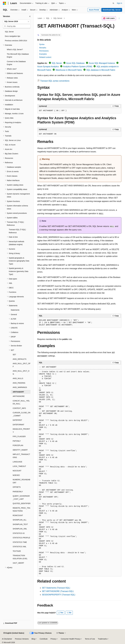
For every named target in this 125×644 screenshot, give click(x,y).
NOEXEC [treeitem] (16, 475)
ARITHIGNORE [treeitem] (19, 396)
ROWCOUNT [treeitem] (18, 515)
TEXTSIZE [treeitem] (17, 551)
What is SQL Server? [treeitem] (15, 50)
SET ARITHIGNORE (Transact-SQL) (58, 591)
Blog (33, 639)
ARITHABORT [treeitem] (18, 392)
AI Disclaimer (7, 639)
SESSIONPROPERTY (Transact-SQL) (59, 595)
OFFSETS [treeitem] (17, 487)
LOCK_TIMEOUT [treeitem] (19, 466)
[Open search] (113, 3)
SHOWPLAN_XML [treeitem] (20, 529)
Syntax (42, 44)
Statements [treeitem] (15, 310)
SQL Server (58, 18)
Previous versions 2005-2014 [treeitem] (16, 41)
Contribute (44, 639)
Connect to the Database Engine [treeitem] (16, 63)
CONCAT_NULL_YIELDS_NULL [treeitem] (21, 402)
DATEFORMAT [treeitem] (18, 425)
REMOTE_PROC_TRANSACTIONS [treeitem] (21, 509)
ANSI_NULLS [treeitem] (18, 378)
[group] (79, 470)
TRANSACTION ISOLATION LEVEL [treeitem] (20, 557)
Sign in (119, 3)
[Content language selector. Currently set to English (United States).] (14, 633)
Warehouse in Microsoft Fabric (69, 70)
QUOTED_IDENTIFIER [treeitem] (22, 503)
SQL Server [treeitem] (9, 32)
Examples (43, 54)
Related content (45, 57)
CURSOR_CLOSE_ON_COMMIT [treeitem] (22, 414)
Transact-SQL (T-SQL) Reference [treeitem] (17, 231)
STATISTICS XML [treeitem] (20, 547)
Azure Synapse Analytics (48, 67)
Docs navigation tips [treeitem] (13, 36)
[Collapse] (30, 16)
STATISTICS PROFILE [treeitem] (21, 538)
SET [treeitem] (14, 355)
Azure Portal (94, 10)
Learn (40, 18)
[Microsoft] (5, 3)
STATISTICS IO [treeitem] (19, 533)
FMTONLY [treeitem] (17, 441)
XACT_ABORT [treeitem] (18, 563)
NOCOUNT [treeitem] (17, 471)
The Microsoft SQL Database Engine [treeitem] (18, 56)
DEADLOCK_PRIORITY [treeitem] (21, 431)
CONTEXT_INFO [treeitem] (19, 408)
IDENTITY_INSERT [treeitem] (20, 450)
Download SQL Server (112, 10)
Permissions (44, 51)
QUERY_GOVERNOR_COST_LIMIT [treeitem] (21, 498)
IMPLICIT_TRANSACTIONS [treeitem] (21, 456)
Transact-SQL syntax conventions (55, 81)
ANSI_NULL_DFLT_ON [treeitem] (21, 372)
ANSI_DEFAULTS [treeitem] (20, 359)
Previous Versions (22, 639)
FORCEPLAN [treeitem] (18, 445)
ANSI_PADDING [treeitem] (19, 383)
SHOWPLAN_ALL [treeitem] (20, 520)
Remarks (43, 48)
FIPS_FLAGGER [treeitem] (19, 436)
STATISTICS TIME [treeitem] (20, 542)
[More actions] (119, 18)
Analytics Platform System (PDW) (78, 67)
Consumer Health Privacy (70, 639)
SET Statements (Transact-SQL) (56, 588)
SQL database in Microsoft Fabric (101, 70)
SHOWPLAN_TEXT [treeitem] (20, 524)
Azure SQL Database (75, 63)
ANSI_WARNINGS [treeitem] (20, 387)
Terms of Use (90, 639)
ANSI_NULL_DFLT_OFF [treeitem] (22, 365)
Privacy (53, 639)
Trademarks (102, 639)
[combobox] (17, 22)
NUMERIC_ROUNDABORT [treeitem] (21, 481)
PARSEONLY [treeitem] (18, 492)
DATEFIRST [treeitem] (17, 420)
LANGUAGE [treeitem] (17, 462)
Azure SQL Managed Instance (102, 63)
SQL (48, 18)
